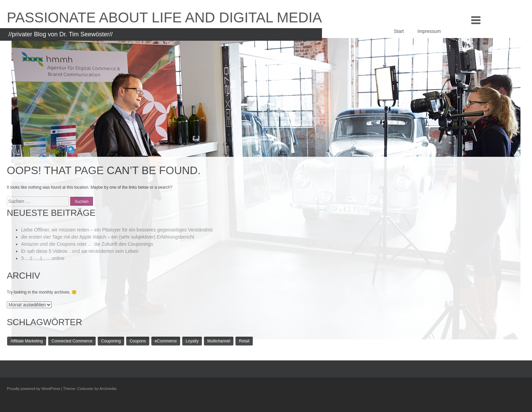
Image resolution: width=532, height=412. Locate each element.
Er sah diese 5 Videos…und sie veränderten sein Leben (80, 251)
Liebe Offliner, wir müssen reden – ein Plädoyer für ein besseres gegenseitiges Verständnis (117, 230)
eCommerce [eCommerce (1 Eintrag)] (166, 341)
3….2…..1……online (43, 258)
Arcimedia (108, 389)
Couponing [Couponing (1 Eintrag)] (111, 341)
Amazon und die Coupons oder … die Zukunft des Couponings (87, 244)
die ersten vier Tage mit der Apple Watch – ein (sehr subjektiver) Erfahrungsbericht (108, 237)
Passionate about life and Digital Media (164, 17)
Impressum (437, 31)
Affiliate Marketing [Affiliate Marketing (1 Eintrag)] (27, 341)
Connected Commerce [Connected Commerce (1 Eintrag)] (72, 341)
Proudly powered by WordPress (33, 389)
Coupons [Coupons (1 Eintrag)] (138, 341)
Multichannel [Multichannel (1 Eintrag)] (219, 341)
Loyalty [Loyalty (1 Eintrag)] (192, 341)
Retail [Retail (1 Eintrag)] (244, 341)
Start (407, 31)
